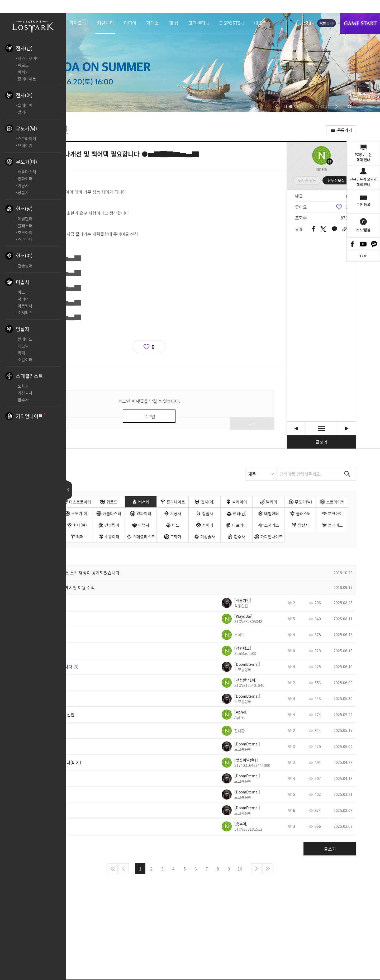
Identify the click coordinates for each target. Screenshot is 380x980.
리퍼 (21, 353)
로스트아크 (33, 26)
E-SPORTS (230, 23)
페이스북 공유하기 (313, 229)
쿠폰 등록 (363, 204)
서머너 (23, 299)
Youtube (363, 244)
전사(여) (24, 95)
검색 (347, 474)
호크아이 (25, 232)
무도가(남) (26, 129)
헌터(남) (24, 209)
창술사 (23, 192)
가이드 (76, 23)
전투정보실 (336, 180)
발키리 (23, 112)
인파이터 (25, 179)
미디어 (130, 23)
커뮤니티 (106, 23)
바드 (21, 292)
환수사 (23, 400)
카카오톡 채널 (374, 244)
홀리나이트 (27, 79)
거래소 (153, 23)
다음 (256, 869)
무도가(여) (26, 162)
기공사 (23, 185)
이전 (123, 869)
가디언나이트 (29, 416)
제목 (252, 474)
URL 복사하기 (345, 229)
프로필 (321, 155)
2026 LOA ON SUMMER (190, 62)
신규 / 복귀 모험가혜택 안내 (363, 182)
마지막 (268, 869)
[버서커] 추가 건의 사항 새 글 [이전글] (296, 428)
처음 (112, 869)
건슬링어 (25, 266)
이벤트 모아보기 (349, 107)
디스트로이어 (29, 58)
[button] (276, 107)
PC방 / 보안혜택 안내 (363, 157)
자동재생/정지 (285, 107)
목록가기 (345, 130)
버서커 (23, 72)
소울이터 (25, 360)
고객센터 (197, 23)
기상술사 (25, 393)
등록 (252, 424)
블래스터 (25, 226)
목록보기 (321, 428)
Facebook (352, 244)
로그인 (308, 23)
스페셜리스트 (29, 376)
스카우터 (25, 239)
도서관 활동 (307, 180)
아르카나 (25, 306)
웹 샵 (174, 23)
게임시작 (360, 23)
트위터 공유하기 (323, 229)
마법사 (23, 282)
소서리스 (25, 313)
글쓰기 (322, 442)
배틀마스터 (27, 172)
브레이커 (25, 145)
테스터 (260, 23)
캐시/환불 (363, 230)
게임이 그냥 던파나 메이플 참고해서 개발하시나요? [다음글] (347, 428)
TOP (363, 256)
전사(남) (24, 48)
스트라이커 (27, 139)
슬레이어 (25, 105)
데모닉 (23, 346)
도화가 (23, 386)
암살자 (23, 329)
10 (240, 869)
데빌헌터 (25, 219)
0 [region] (347, 207)
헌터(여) (24, 256)
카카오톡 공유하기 (334, 229)
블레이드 (25, 339)
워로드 (23, 65)
